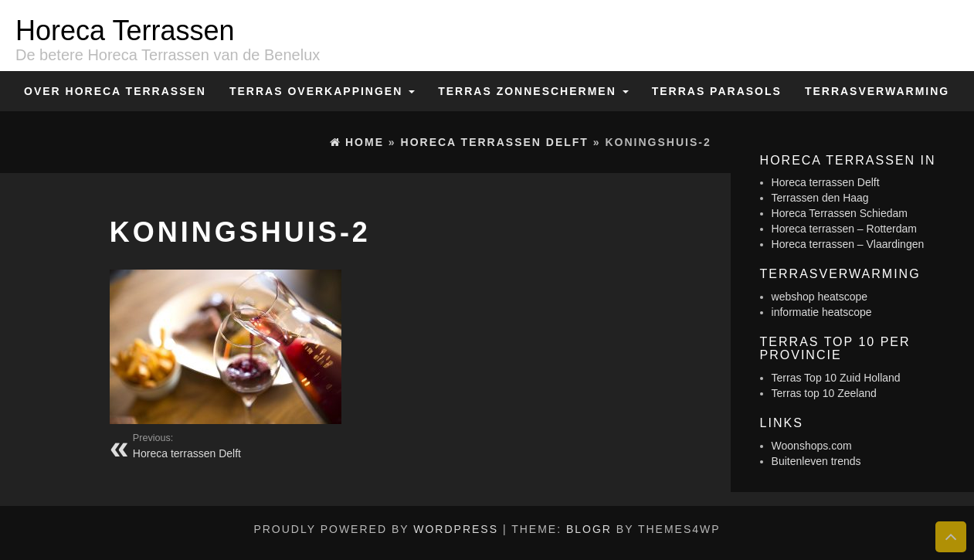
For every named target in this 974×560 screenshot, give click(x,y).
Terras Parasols (717, 91)
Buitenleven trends (816, 461)
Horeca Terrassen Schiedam (840, 213)
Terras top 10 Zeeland (824, 393)
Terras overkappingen (322, 91)
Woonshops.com (812, 446)
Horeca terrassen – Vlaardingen (848, 244)
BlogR (589, 529)
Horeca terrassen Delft (826, 182)
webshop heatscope (820, 297)
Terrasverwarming (877, 91)
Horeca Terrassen (125, 31)
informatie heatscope (822, 312)
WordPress (456, 529)
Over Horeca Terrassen (115, 91)
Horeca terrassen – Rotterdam (844, 229)
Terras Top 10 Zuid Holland (836, 378)
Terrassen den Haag (820, 198)
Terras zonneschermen (533, 91)
